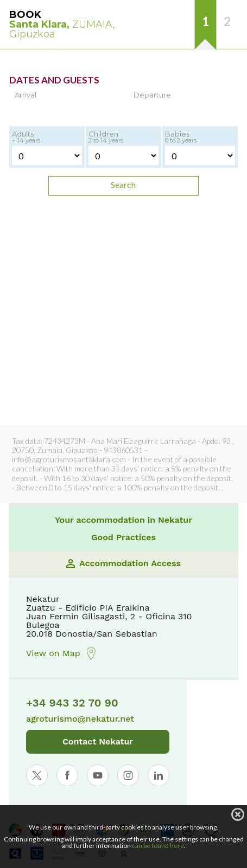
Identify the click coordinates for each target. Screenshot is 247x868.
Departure (152, 95)
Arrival (26, 95)
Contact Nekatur (98, 741)
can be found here (158, 846)
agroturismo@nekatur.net (80, 719)
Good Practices (123, 537)
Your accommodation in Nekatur (123, 520)
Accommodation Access (123, 563)
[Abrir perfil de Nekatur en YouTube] (98, 775)
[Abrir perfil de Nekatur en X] (37, 775)
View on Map (62, 653)
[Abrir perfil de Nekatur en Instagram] (128, 775)
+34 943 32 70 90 (72, 703)
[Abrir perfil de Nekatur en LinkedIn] (159, 775)
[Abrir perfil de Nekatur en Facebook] (67, 775)
